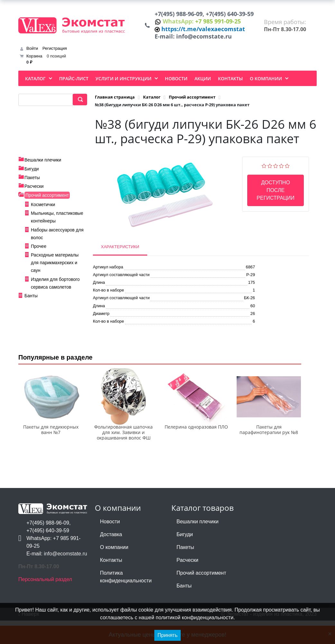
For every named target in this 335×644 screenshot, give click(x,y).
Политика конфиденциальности (126, 600)
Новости (110, 545)
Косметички (43, 210)
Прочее (39, 252)
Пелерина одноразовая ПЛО (196, 451)
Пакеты (32, 184)
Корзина (34, 62)
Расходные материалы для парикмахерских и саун (55, 269)
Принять (168, 635)
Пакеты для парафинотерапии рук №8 (269, 453)
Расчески (34, 192)
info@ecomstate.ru (206, 42)
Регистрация (55, 54)
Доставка (111, 558)
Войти (32, 54)
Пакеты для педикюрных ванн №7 (51, 453)
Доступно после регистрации (275, 196)
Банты (31, 302)
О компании (114, 571)
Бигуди (32, 175)
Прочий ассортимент (47, 201)
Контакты (111, 583)
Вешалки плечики (43, 166)
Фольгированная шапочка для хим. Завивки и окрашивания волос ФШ (123, 456)
